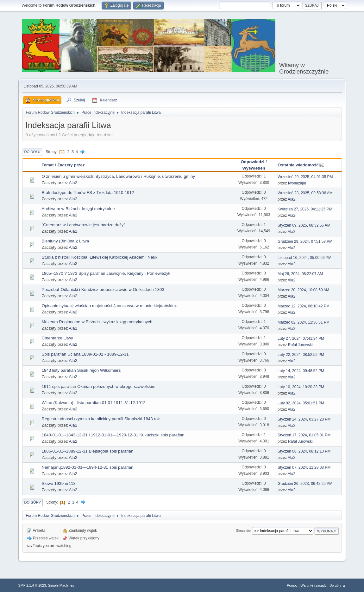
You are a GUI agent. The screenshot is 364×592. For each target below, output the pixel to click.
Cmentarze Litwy (57, 338)
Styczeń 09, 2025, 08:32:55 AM (304, 225)
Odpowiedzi (252, 162)
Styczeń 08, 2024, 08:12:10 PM (304, 451)
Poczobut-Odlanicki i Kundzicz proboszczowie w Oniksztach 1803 (103, 290)
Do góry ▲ (338, 585)
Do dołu (32, 152)
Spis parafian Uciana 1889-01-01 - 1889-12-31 (85, 354)
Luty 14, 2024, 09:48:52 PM (301, 371)
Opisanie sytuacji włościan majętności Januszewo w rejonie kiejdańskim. (109, 306)
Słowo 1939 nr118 (59, 483)
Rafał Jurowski (300, 345)
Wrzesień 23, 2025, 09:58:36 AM (305, 193)
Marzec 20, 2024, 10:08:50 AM (303, 290)
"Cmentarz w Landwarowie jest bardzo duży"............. (91, 225)
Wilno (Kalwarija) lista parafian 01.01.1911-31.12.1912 (94, 403)
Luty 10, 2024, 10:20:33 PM (301, 387)
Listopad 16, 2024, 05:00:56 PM (304, 258)
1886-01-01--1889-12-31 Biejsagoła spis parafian (88, 451)
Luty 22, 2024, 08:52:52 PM (301, 355)
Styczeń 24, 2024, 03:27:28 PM (304, 419)
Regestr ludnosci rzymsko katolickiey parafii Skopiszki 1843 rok (101, 419)
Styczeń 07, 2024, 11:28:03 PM (304, 467)
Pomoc (292, 585)
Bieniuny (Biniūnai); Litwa (66, 241)
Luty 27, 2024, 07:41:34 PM (301, 338)
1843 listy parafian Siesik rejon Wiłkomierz (81, 370)
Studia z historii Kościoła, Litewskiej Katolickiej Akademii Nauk (100, 257)
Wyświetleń (254, 168)
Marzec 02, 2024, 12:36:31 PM (304, 322)
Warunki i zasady (314, 585)
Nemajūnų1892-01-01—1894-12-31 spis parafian (88, 467)
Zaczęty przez (71, 165)
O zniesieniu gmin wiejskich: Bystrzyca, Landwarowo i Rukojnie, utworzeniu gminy (118, 176)
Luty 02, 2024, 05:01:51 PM (301, 403)
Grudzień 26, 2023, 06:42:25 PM (305, 484)
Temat (48, 165)
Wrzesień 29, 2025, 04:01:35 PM (305, 177)
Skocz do (243, 531)
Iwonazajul (297, 183)
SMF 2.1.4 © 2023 (32, 585)
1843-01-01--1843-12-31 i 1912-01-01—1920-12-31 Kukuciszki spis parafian (113, 435)
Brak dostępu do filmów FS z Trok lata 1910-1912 (88, 193)
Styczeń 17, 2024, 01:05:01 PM (304, 435)
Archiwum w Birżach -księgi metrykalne (78, 209)
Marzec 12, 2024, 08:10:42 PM (304, 306)
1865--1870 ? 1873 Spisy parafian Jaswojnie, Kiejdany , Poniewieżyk (106, 273)
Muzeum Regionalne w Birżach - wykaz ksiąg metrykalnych (97, 322)
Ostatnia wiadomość (301, 165)
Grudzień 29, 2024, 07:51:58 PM (305, 241)
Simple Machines (61, 585)
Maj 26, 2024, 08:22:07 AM (300, 274)
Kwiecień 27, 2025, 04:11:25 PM (305, 209)
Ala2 (73, 183)
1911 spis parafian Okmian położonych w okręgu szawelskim (99, 386)
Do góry (33, 502)
